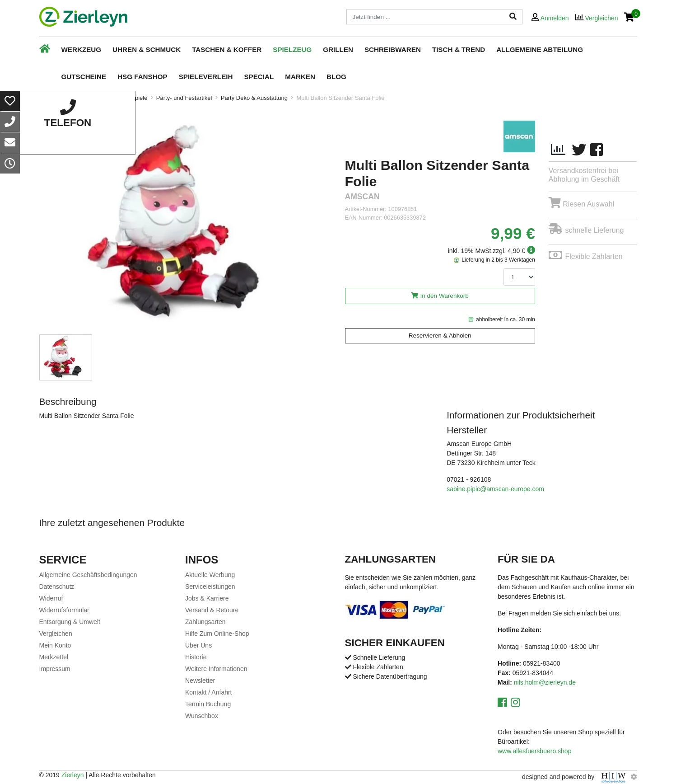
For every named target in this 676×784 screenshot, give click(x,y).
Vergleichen (56, 634)
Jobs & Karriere (207, 598)
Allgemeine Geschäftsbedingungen (88, 575)
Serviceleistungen (210, 587)
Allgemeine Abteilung (540, 49)
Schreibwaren (393, 49)
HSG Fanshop (142, 77)
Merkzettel (54, 657)
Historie (196, 657)
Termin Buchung (208, 704)
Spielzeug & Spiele (123, 98)
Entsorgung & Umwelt (70, 622)
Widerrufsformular (64, 610)
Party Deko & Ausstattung (254, 98)
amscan (362, 197)
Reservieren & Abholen (440, 336)
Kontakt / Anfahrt (209, 692)
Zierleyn (73, 775)
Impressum (55, 669)
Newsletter (200, 681)
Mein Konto (55, 645)
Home (47, 98)
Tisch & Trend (459, 49)
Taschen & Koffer (227, 49)
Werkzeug (82, 49)
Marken (300, 77)
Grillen (338, 49)
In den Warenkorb (444, 296)
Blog (336, 77)
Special (259, 77)
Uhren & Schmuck (147, 49)
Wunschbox (202, 716)
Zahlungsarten (205, 622)
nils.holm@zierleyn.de (545, 682)
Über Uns (198, 645)
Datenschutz (57, 587)
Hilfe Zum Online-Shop (217, 634)
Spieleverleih (206, 77)
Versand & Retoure (212, 610)
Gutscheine (84, 77)
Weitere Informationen (216, 669)
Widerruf (51, 598)
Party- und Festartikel (184, 98)
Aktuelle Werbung (210, 575)
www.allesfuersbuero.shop (534, 751)
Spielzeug (292, 49)
